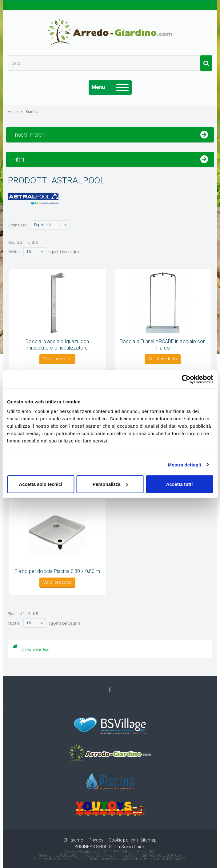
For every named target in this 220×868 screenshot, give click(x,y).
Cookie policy (122, 840)
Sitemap (148, 840)
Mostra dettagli (184, 464)
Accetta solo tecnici (41, 484)
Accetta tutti (180, 484)
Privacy (96, 840)
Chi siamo (73, 840)
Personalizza (110, 484)
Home (15, 112)
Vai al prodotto (57, 359)
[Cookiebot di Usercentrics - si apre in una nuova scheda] (186, 379)
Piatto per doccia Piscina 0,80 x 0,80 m (57, 571)
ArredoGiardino (35, 650)
